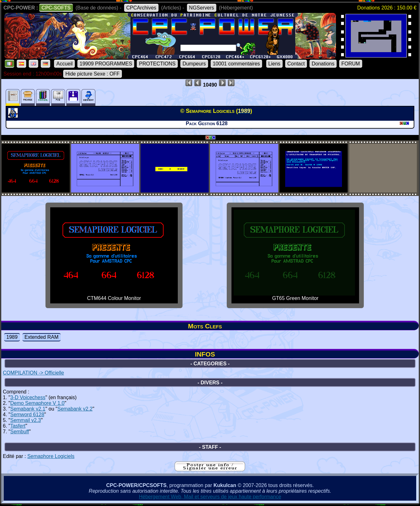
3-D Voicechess (28, 397)
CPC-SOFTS (56, 8)
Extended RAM (42, 337)
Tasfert (18, 426)
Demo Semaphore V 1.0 (37, 403)
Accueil (64, 64)
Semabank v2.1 (28, 409)
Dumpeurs (194, 64)
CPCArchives (141, 8)
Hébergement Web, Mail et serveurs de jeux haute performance (210, 497)
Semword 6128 (27, 415)
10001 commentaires (236, 64)
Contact (296, 64)
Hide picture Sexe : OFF (93, 74)
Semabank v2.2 (75, 409)
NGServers (202, 8)
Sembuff (19, 432)
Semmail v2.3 (25, 420)
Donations (323, 64)
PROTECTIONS (157, 64)
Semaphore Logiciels (51, 456)
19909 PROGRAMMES (106, 64)
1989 (12, 337)
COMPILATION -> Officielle (33, 373)
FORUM (351, 64)
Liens (274, 64)
